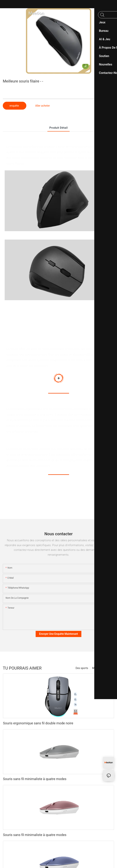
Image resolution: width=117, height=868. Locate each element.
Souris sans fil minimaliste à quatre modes (35, 779)
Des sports (82, 668)
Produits (107, 668)
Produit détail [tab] (58, 128)
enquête (15, 106)
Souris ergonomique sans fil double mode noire (38, 723)
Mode (95, 668)
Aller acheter (43, 106)
